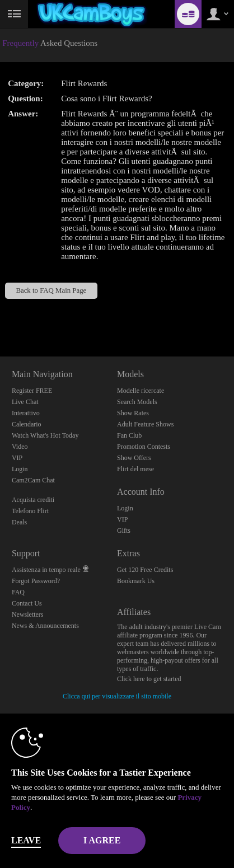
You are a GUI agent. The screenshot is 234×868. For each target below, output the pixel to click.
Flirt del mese (135, 469)
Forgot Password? (36, 581)
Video (20, 447)
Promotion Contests (144, 447)
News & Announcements (45, 626)
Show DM (0, 315)
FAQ (18, 592)
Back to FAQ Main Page (51, 290)
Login (20, 469)
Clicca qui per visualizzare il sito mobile (117, 696)
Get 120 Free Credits (145, 570)
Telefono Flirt (30, 511)
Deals (19, 522)
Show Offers (134, 458)
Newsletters (28, 614)
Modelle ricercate (141, 391)
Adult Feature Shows (145, 424)
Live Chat (25, 402)
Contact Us (27, 603)
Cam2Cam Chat (33, 480)
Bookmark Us (136, 581)
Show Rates (133, 413)
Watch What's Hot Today (45, 435)
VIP (17, 458)
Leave (26, 840)
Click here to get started (149, 679)
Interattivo (26, 413)
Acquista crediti (33, 500)
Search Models (137, 402)
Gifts (124, 531)
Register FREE (32, 391)
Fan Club (129, 435)
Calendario (27, 424)
